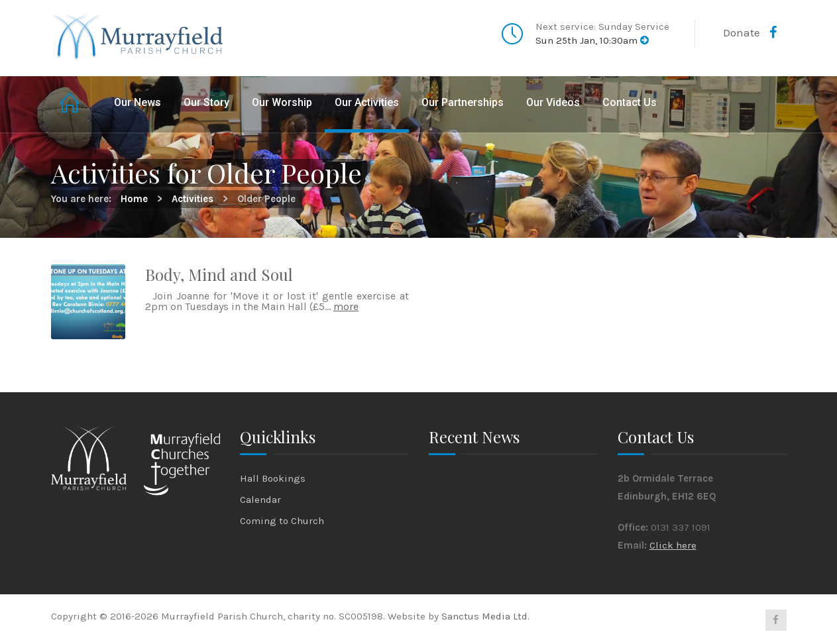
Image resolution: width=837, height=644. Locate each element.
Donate (742, 32)
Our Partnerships (463, 102)
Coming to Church (282, 521)
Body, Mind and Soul (219, 274)
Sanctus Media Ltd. (485, 616)
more (346, 306)
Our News (138, 102)
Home (71, 104)
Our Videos (553, 102)
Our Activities (367, 102)
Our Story (206, 102)
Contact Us (630, 102)
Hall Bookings (273, 478)
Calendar (260, 500)
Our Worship (282, 102)
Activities (193, 199)
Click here (673, 545)
